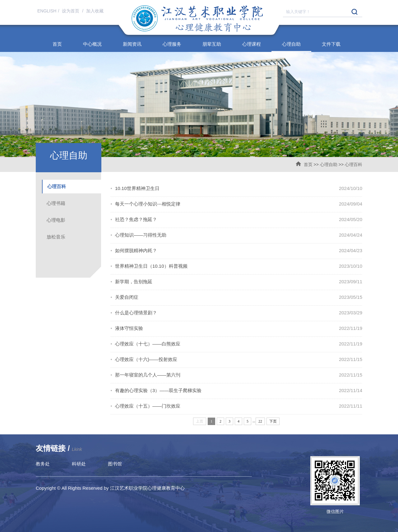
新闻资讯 (132, 44)
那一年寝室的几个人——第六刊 (148, 375)
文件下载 (331, 44)
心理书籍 (56, 203)
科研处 (79, 464)
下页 (273, 421)
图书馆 (115, 464)
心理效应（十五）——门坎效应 (148, 406)
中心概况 (92, 44)
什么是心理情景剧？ (136, 313)
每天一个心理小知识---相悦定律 (148, 204)
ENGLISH (47, 11)
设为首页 (71, 11)
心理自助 (291, 44)
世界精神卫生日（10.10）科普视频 (151, 266)
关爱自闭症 (127, 297)
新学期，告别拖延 (134, 282)
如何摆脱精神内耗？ (136, 250)
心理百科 (354, 164)
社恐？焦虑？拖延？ (136, 219)
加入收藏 (95, 11)
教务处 (43, 464)
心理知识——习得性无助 (141, 235)
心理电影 (56, 220)
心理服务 (172, 44)
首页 (57, 44)
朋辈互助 (212, 44)
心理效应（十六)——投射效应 (146, 359)
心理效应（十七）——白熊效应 (148, 344)
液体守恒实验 (129, 328)
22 (260, 421)
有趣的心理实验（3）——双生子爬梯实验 (158, 390)
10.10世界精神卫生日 (137, 188)
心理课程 (252, 44)
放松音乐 (56, 237)
